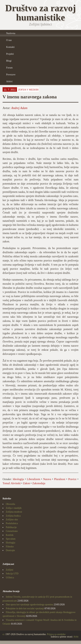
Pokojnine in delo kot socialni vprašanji (25, 608)
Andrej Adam (19, 108)
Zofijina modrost (14, 512)
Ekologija (10, 543)
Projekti (10, 54)
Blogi (9, 61)
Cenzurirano (12, 531)
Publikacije (11, 527)
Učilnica (10, 578)
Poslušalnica (12, 523)
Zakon (27, 483)
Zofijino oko (12, 520)
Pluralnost (60, 479)
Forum (9, 68)
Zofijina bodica (13, 516)
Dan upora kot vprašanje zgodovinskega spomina (30, 605)
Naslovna (11, 33)
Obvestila (10, 504)
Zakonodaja (39, 483)
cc (4, 634)
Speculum (11, 539)
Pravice (72, 479)
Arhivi (9, 81)
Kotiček (10, 535)
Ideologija (18, 479)
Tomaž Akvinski (12, 483)
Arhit (76, 637)
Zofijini (10, 570)
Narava (47, 479)
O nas (9, 40)
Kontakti (10, 47)
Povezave (11, 75)
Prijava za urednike (56, 634)
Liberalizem (34, 479)
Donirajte (10, 550)
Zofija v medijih (28, 90)
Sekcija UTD (12, 574)
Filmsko (10, 547)
